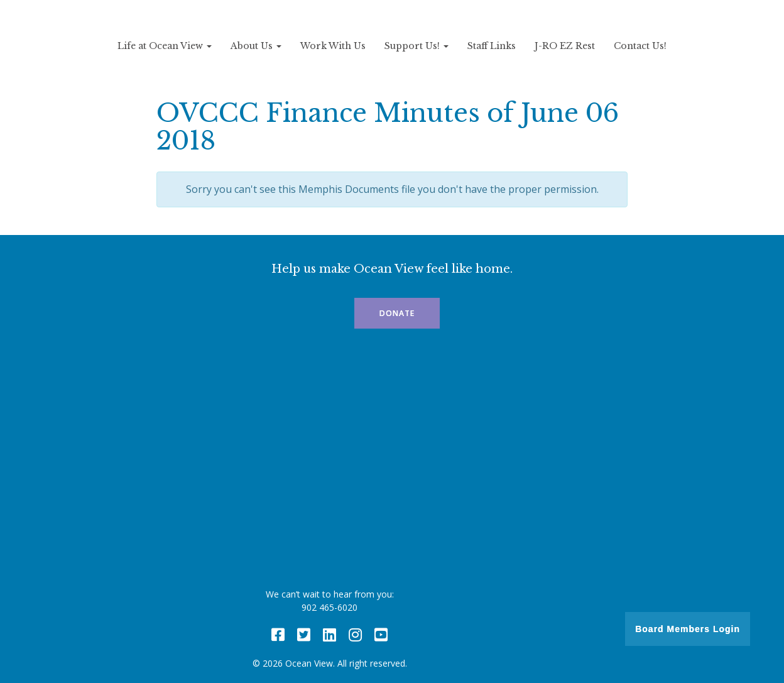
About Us (256, 46)
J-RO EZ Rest (565, 46)
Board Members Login (688, 629)
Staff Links (492, 46)
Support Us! (416, 46)
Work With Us (333, 46)
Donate (397, 313)
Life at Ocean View (165, 46)
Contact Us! (640, 46)
